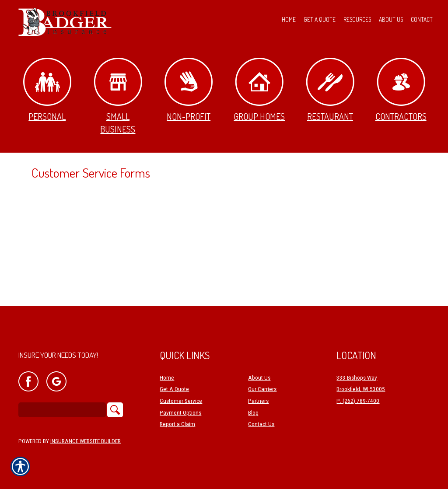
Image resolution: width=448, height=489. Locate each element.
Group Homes (259, 90)
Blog (253, 413)
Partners (258, 401)
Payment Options (180, 413)
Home (167, 378)
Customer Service (181, 401)
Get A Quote (174, 389)
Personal (47, 90)
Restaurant (330, 90)
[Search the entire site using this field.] (62, 410)
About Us (259, 378)
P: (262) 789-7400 (358, 401)
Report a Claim (177, 424)
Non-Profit (189, 90)
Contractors (401, 90)
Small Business (118, 96)
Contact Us (261, 424)
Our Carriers (262, 389)
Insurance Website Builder (86, 441)
